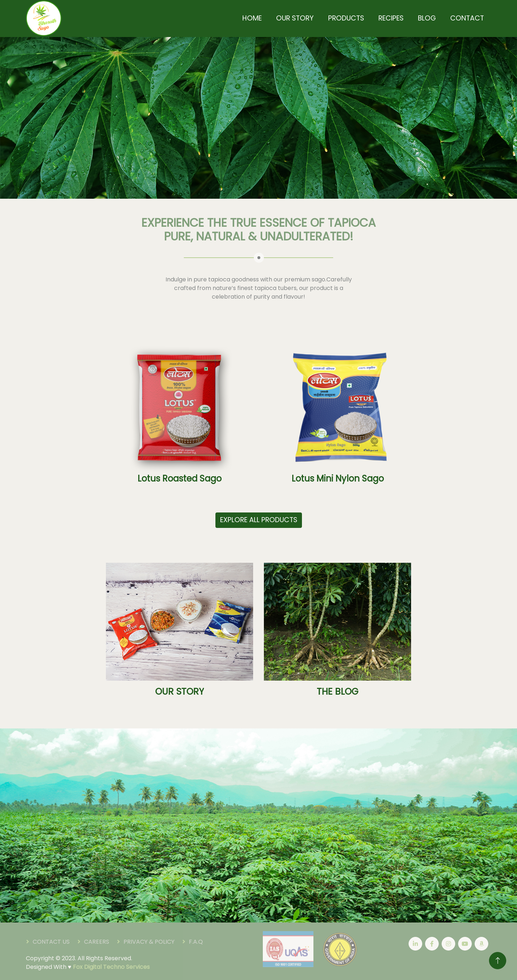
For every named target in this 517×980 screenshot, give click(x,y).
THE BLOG (337, 692)
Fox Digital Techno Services (111, 967)
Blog (427, 18)
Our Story (295, 18)
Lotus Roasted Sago (180, 479)
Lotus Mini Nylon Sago (338, 479)
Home (252, 18)
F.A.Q (196, 942)
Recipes (391, 18)
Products (346, 18)
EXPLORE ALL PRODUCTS (259, 520)
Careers (97, 942)
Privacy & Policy (149, 942)
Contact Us (51, 942)
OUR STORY (180, 692)
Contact (467, 18)
